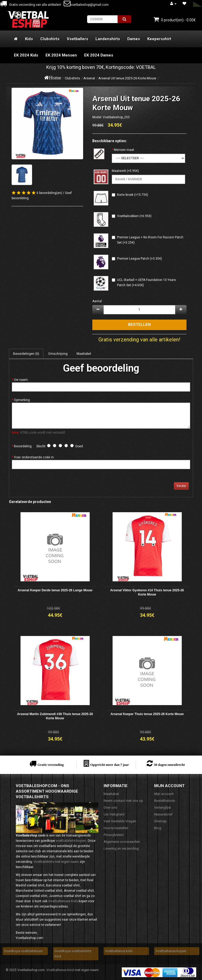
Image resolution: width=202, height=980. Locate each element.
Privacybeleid (114, 835)
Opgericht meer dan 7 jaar (110, 765)
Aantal (97, 301)
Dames (134, 39)
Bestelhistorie (165, 801)
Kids (29, 39)
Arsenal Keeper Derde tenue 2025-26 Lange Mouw (55, 590)
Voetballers (77, 39)
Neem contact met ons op (123, 801)
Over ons (110, 807)
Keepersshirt (159, 39)
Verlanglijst (163, 807)
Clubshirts (50, 39)
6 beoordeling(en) (49, 193)
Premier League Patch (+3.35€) (140, 259)
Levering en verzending (121, 848)
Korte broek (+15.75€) (133, 195)
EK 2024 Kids (26, 55)
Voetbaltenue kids (119, 951)
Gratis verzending (50, 765)
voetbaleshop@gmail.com (86, 5)
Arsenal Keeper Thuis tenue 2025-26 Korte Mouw (147, 714)
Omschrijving (58, 354)
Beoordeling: (23, 446)
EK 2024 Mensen (61, 55)
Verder (181, 486)
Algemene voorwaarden (122, 842)
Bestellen (139, 325)
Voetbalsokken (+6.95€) (134, 216)
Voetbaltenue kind (60, 970)
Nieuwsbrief (163, 814)
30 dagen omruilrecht (169, 765)
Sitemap (160, 821)
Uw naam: (21, 380)
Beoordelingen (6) (26, 354)
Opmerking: (22, 400)
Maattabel (84, 354)
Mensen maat (124, 150)
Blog (158, 828)
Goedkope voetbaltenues (23, 951)
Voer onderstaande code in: (34, 457)
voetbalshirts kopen (71, 841)
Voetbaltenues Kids (63, 901)
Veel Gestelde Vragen (120, 821)
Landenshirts (108, 39)
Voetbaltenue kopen (171, 951)
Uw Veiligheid (114, 814)
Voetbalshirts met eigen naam (56, 862)
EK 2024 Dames (99, 55)
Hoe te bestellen (116, 828)
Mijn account (164, 794)
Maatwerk (119, 171)
